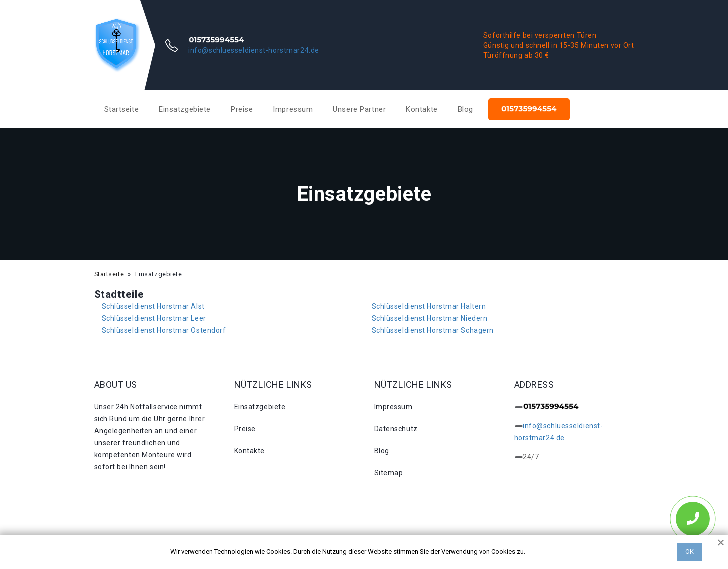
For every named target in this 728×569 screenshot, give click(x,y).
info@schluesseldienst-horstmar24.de (254, 50)
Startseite (122, 109)
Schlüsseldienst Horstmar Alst (153, 306)
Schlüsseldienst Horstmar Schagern (433, 330)
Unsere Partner (359, 109)
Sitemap (389, 473)
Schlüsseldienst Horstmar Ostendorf (164, 330)
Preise (242, 109)
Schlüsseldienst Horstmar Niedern (430, 318)
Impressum (293, 109)
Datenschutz (396, 429)
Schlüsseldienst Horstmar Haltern (429, 306)
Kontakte (422, 109)
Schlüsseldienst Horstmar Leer (154, 318)
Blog (466, 109)
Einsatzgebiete (185, 109)
